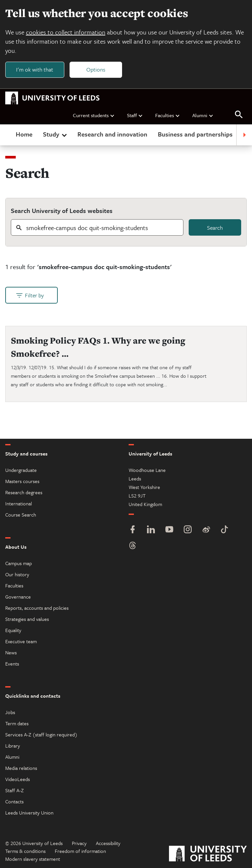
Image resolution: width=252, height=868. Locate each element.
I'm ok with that (35, 69)
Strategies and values (27, 619)
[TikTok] (224, 530)
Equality (13, 630)
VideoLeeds (18, 779)
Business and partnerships (195, 134)
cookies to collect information (66, 32)
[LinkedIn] (151, 530)
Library (13, 746)
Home (24, 134)
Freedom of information (80, 851)
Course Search (21, 515)
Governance (18, 597)
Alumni (203, 115)
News (11, 652)
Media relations (21, 768)
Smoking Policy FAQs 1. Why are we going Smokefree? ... (98, 347)
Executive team (21, 641)
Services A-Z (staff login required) (41, 734)
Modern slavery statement (33, 859)
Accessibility (108, 843)
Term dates (17, 723)
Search (215, 228)
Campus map (19, 563)
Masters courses (22, 481)
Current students (94, 115)
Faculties (168, 115)
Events (12, 664)
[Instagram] (188, 530)
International (19, 503)
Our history (17, 574)
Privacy (79, 843)
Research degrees (24, 492)
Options (96, 69)
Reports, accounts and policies (37, 608)
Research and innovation (112, 134)
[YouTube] (169, 530)
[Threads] (133, 546)
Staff (135, 115)
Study (56, 134)
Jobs (10, 712)
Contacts (14, 801)
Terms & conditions (25, 851)
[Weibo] (206, 530)
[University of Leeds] (208, 854)
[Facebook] (133, 530)
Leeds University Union (29, 813)
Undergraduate (21, 470)
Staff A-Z (14, 790)
